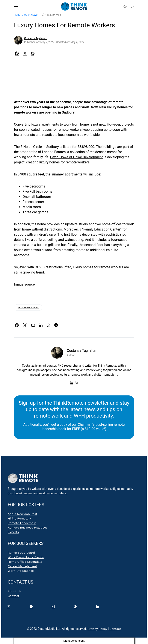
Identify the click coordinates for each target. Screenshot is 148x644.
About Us (14, 591)
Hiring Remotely (19, 518)
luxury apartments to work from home (60, 124)
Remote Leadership (22, 523)
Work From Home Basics (26, 557)
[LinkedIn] (98, 608)
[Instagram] (54, 608)
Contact (14, 596)
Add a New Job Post (23, 514)
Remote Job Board (21, 553)
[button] (16, 6)
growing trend (33, 272)
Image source (24, 284)
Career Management (22, 566)
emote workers (70, 130)
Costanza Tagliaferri (36, 38)
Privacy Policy (97, 629)
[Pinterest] (76, 608)
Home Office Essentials (25, 562)
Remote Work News (26, 15)
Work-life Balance (21, 571)
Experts (13, 532)
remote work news (28, 307)
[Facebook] (32, 608)
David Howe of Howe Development (76, 157)
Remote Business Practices (28, 527)
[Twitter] (10, 608)
